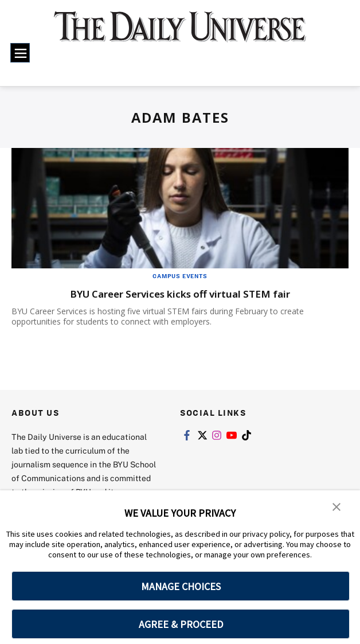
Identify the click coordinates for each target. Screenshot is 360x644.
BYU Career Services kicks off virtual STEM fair (180, 293)
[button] (337, 507)
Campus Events (180, 276)
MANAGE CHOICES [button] (181, 586)
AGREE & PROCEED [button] (181, 624)
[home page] (180, 33)
